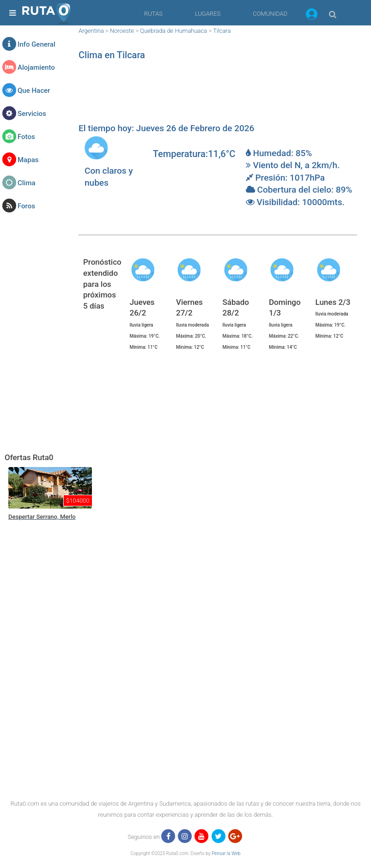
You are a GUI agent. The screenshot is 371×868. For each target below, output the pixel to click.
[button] (312, 16)
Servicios (32, 114)
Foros (26, 206)
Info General (36, 44)
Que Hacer (34, 91)
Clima (27, 183)
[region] (218, 95)
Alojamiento (36, 67)
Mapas (28, 160)
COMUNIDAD (270, 14)
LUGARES (208, 14)
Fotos (26, 137)
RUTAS (153, 14)
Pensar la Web (226, 853)
